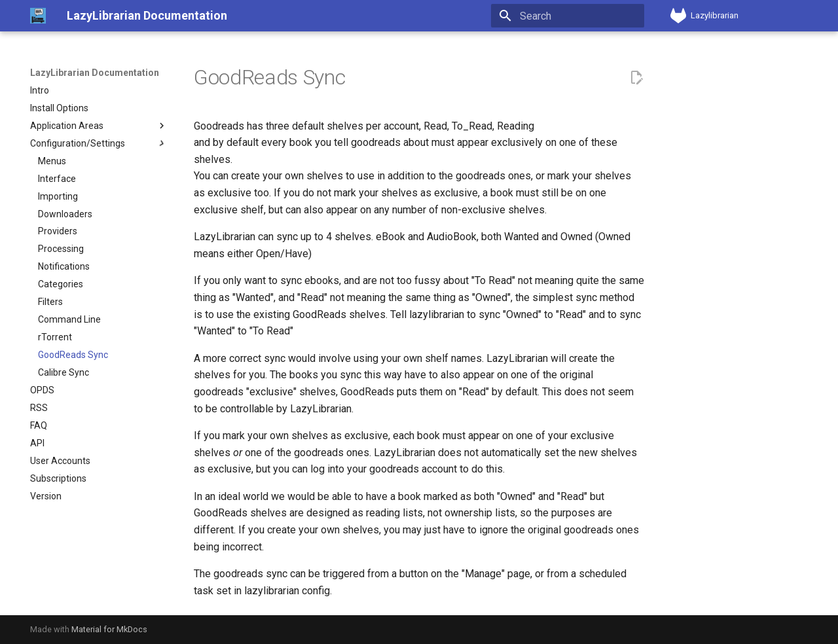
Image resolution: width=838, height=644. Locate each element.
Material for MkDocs (109, 629)
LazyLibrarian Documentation (95, 73)
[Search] (568, 16)
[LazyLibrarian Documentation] (38, 16)
